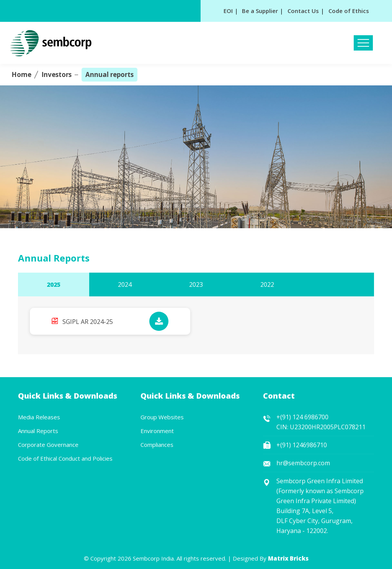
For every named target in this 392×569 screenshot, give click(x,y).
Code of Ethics (349, 11)
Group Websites (162, 417)
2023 (196, 284)
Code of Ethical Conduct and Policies (65, 458)
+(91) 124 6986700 (302, 417)
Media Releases (39, 417)
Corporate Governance (48, 445)
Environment (157, 431)
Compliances (157, 445)
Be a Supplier (260, 11)
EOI (228, 11)
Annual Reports (38, 431)
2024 (125, 284)
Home (21, 74)
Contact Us (303, 11)
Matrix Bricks (288, 558)
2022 (267, 284)
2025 (54, 284)
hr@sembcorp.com (303, 463)
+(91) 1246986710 (302, 445)
